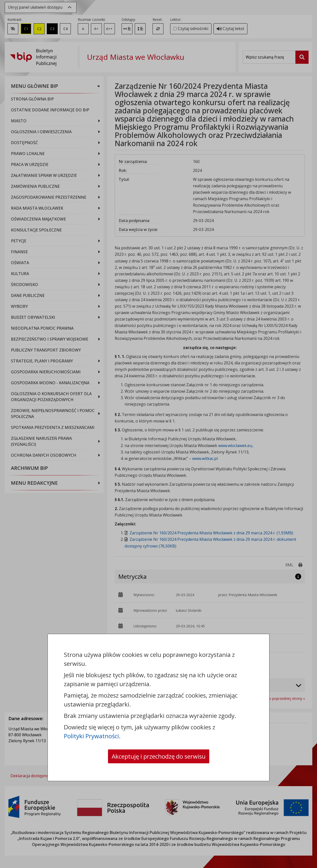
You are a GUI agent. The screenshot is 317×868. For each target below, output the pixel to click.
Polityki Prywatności (91, 736)
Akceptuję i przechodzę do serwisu (159, 756)
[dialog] (158, 434)
